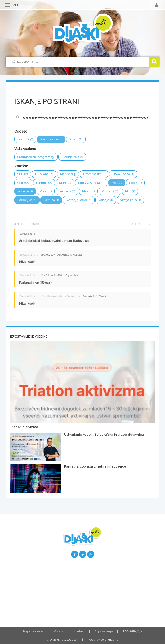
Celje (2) (23, 183)
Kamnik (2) (44, 183)
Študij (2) (76, 139)
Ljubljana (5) (44, 174)
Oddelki (21, 132)
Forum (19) (25, 139)
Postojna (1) (110, 191)
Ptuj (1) (130, 191)
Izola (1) (117, 183)
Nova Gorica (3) (123, 174)
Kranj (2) (65, 183)
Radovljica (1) (27, 200)
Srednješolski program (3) (36, 157)
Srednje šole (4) (51, 139)
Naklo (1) (88, 191)
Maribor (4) (68, 174)
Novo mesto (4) (94, 174)
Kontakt (79, 631)
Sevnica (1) (51, 200)
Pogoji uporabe (33, 631)
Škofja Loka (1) (130, 200)
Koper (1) (135, 183)
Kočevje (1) (25, 191)
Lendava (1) (67, 191)
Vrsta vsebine (25, 149)
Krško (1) (46, 191)
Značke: (21, 166)
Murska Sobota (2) (91, 183)
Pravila (59, 631)
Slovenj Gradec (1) (79, 200)
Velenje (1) (106, 200)
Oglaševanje (104, 631)
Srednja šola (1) (72, 157)
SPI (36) (23, 174)
